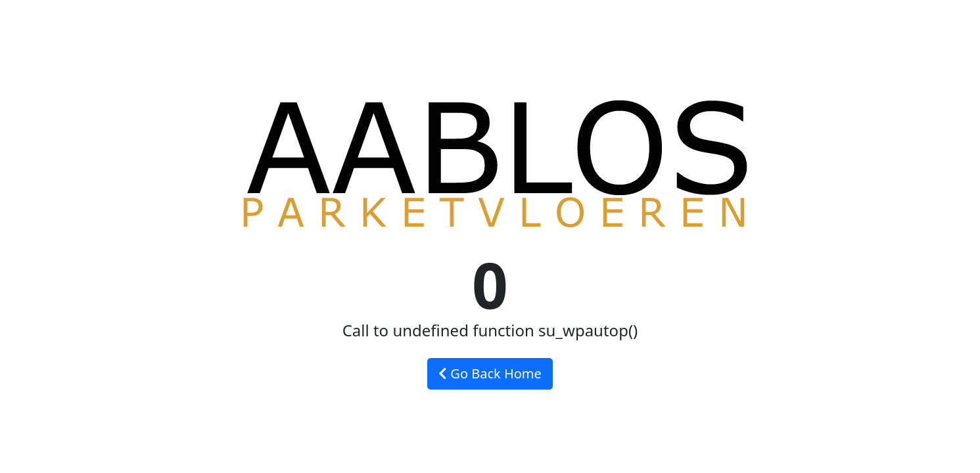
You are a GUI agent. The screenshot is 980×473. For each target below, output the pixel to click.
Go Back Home (490, 373)
